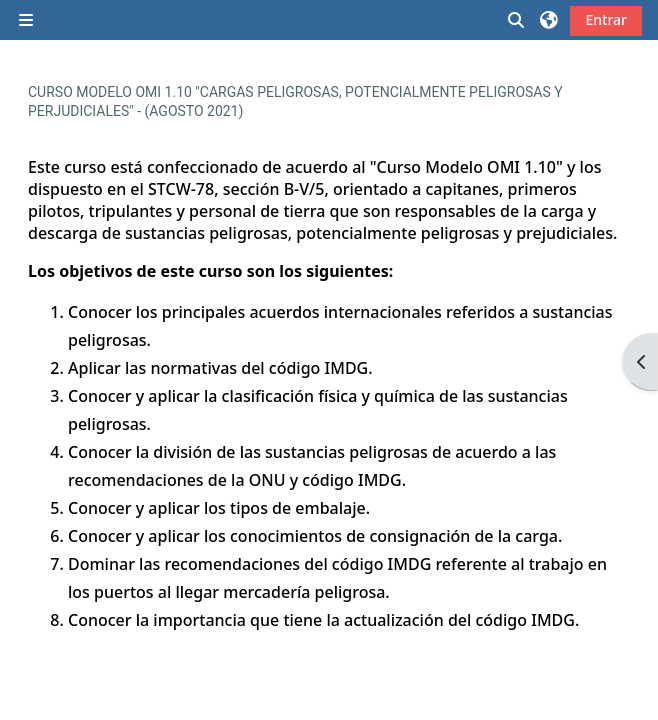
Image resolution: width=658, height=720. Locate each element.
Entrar (606, 19)
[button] (517, 20)
